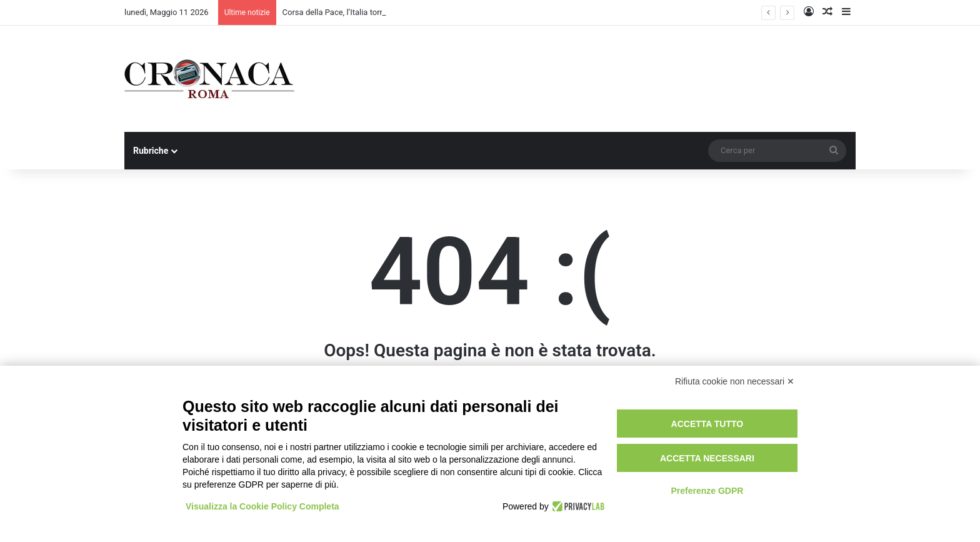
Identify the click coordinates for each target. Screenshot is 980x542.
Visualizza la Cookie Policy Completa (262, 506)
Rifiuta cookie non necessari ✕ (735, 381)
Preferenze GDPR (707, 491)
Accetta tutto (707, 424)
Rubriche (151, 151)
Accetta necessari (707, 458)
